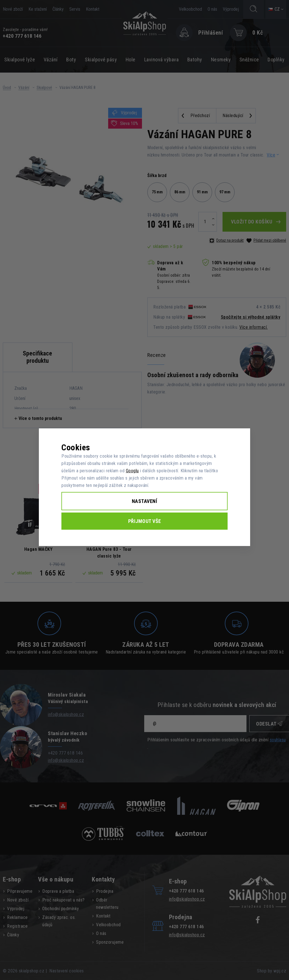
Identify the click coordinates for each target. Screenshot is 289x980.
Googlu (132, 471)
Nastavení (145, 501)
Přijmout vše (145, 521)
